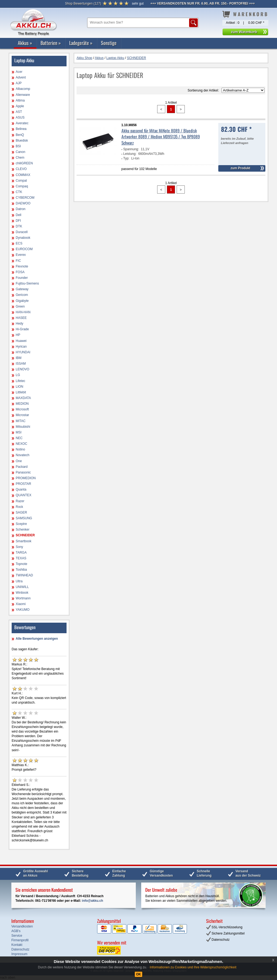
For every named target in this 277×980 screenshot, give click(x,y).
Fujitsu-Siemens (27, 283)
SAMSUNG (24, 518)
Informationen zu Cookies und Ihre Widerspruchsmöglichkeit (193, 967)
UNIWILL (22, 587)
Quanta (21, 489)
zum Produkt (240, 168)
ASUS (20, 117)
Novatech (23, 455)
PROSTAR (23, 484)
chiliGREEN (24, 163)
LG (18, 375)
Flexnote (22, 266)
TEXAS (21, 558)
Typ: (126, 158)
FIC (18, 261)
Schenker (23, 530)
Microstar (22, 415)
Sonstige (109, 43)
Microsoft (22, 409)
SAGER (21, 512)
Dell (19, 215)
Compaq (22, 186)
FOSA (20, 272)
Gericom (22, 295)
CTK (19, 192)
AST (19, 112)
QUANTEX (24, 495)
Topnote (22, 564)
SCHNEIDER (25, 535)
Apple (20, 106)
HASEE (21, 318)
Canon (20, 152)
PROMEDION (26, 478)
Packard (22, 467)
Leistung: (130, 154)
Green (20, 306)
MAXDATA (23, 398)
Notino (20, 449)
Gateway (22, 289)
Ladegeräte (81, 43)
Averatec (22, 123)
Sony (19, 547)
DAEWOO (23, 203)
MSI (19, 432)
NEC (19, 438)
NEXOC (22, 444)
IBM (19, 358)
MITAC (21, 421)
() (83, 4)
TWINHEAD (24, 575)
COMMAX (23, 175)
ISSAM (21, 364)
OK (138, 974)
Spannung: (131, 149)
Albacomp (23, 89)
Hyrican (21, 347)
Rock (19, 507)
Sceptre (21, 524)
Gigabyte (22, 301)
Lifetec (20, 381)
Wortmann (23, 598)
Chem (20, 158)
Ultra (19, 581)
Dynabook (23, 238)
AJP (19, 83)
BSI (18, 146)
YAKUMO (23, 610)
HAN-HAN (23, 312)
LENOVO (22, 369)
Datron (21, 209)
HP (18, 335)
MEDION (22, 404)
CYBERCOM (25, 198)
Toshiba (21, 570)
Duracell (22, 232)
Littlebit (21, 392)
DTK (19, 226)
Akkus (25, 43)
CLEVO (21, 169)
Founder (22, 278)
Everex (21, 255)
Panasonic (23, 472)
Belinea (21, 129)
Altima (20, 100)
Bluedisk (22, 141)
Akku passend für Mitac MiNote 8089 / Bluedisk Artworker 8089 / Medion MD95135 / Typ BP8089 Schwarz (161, 137)
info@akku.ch (93, 901)
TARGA (21, 553)
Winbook (22, 593)
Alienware (23, 95)
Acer (19, 72)
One (19, 461)
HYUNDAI (23, 352)
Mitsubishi (23, 427)
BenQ (20, 135)
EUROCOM (24, 249)
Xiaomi (21, 604)
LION (19, 387)
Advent (21, 77)
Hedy (19, 324)
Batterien (51, 43)
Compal (21, 181)
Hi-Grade (22, 329)
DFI (18, 221)
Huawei (21, 341)
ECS (19, 243)
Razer (20, 501)
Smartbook (24, 541)
